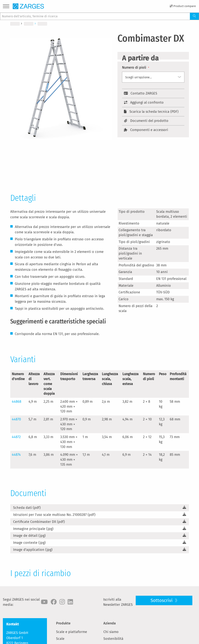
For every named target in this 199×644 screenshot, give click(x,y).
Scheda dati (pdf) (27, 508)
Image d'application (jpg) (33, 550)
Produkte (63, 623)
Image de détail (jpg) (29, 536)
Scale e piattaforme (72, 632)
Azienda (110, 623)
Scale (60, 639)
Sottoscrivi (162, 600)
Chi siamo (111, 632)
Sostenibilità (113, 639)
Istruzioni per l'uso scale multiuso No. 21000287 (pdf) (54, 515)
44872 (16, 437)
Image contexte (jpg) (29, 543)
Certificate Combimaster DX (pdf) (39, 522)
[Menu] (6, 7)
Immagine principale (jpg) (33, 529)
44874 (16, 455)
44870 (16, 419)
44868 (17, 402)
